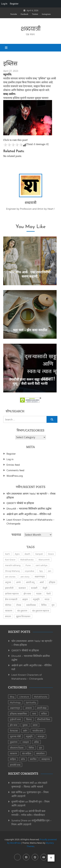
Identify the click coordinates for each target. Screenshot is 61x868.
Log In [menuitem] (4, 4)
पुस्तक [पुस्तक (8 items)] (25, 725)
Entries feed (13, 465)
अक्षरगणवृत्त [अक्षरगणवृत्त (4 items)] (40, 577)
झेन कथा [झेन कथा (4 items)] (27, 594)
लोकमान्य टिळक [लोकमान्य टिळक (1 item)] (17, 748)
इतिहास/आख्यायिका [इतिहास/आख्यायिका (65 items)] (19, 714)
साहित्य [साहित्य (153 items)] (13, 759)
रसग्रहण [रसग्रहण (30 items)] (26, 742)
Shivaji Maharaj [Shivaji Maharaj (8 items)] (12, 571)
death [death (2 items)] (27, 554)
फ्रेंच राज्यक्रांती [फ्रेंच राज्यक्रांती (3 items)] (11, 599)
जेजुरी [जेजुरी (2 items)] (45, 588)
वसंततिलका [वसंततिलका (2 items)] (31, 605)
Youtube (14, 14)
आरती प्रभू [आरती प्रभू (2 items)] (30, 582)
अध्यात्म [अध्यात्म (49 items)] (28, 708)
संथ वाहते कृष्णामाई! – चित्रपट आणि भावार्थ (29, 785)
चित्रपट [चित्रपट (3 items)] (29, 719)
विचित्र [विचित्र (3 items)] (44, 605)
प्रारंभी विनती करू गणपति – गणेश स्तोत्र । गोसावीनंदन (28, 813)
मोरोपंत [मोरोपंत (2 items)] (8, 605)
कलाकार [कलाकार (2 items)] (22, 588)
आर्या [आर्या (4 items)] (42, 582)
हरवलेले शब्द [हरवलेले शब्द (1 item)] (15, 765)
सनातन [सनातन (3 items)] (8, 616)
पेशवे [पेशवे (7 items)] (48, 594)
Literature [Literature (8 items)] (24, 697)
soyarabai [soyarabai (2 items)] (29, 571)
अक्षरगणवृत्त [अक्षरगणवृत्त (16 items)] (15, 708)
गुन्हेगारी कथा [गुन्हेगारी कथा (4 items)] (15, 719)
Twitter (35, 14)
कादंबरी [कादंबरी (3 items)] (34, 588)
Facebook (24, 14)
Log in (10, 459)
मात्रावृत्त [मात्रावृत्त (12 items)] (41, 736)
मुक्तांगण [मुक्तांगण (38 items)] (14, 742)
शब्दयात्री (31, 29)
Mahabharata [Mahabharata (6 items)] (41, 697)
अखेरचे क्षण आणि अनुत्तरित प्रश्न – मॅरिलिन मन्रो (29, 514)
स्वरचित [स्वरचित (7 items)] (33, 759)
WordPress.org (15, 476)
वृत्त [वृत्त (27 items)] (53, 605)
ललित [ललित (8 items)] (36, 742)
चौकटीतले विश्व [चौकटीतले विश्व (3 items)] (44, 719)
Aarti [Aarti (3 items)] (7, 554)
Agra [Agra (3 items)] (17, 554)
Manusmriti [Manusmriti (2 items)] (44, 559)
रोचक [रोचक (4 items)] (19, 605)
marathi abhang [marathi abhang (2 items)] (13, 565)
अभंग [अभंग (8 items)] (18, 582)
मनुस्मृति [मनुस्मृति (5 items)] (36, 599)
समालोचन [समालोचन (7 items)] (40, 753)
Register (11, 454)
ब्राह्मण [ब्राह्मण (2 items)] (25, 599)
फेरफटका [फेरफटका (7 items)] (14, 731)
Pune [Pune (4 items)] (28, 565)
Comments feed (15, 470)
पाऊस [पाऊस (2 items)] (39, 594)
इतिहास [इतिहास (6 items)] (52, 582)
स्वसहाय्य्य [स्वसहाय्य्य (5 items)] (46, 759)
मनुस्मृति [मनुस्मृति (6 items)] (29, 736)
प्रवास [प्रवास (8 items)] (35, 725)
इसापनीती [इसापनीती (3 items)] (9, 588)
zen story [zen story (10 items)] (25, 577)
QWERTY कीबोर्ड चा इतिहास (20, 503)
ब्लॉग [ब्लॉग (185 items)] (25, 731)
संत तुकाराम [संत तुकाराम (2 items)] (22, 611)
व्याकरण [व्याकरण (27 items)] (9, 611)
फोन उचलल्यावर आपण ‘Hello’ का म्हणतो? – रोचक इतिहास (31, 496)
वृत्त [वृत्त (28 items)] (41, 748)
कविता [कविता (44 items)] (44, 714)
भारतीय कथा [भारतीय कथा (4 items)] (38, 731)
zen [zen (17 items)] (50, 571)
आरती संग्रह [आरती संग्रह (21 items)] (42, 708)
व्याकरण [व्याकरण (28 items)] (14, 753)
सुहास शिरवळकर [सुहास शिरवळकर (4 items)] (23, 616)
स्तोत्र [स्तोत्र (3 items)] (23, 759)
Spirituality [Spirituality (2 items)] (31, 702)
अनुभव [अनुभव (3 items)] (8, 582)
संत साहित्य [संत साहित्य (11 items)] (27, 753)
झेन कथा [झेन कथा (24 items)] (14, 725)
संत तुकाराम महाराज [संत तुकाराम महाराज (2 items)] (41, 611)
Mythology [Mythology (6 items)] (15, 702)
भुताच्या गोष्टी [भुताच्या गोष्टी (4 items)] (15, 736)
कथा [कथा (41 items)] (34, 714)
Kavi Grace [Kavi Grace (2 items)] (10, 559)
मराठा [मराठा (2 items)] (47, 599)
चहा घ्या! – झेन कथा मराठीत (30, 330)
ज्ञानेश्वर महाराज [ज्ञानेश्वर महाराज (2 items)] (12, 594)
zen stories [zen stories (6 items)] (10, 577)
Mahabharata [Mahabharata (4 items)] (27, 559)
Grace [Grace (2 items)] (51, 554)
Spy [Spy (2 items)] (41, 571)
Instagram (46, 14)
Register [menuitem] (14, 4)
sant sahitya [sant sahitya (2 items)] (41, 565)
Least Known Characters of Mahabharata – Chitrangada (30, 522)
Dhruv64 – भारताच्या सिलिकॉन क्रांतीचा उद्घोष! (29, 509)
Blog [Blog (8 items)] (12, 697)
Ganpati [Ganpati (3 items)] (39, 554)
